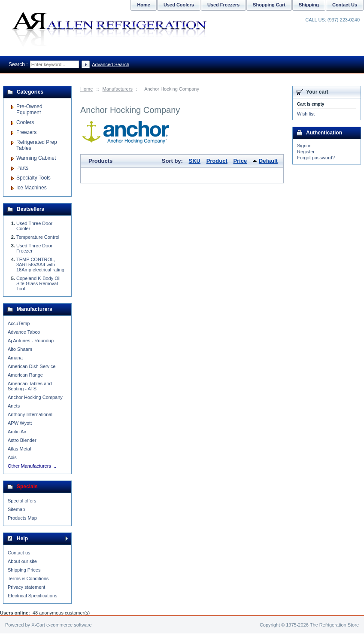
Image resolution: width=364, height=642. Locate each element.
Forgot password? (316, 158)
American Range (25, 375)
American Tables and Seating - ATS (30, 386)
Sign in (304, 146)
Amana (15, 358)
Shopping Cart (269, 5)
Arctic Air (17, 432)
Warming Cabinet (36, 158)
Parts (22, 168)
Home (86, 89)
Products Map (22, 518)
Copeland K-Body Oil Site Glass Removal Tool (38, 283)
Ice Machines (32, 188)
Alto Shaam (20, 349)
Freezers (26, 132)
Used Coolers (179, 5)
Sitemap (16, 509)
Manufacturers (118, 89)
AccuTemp (19, 323)
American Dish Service (32, 366)
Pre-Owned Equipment (29, 110)
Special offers (22, 501)
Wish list (306, 114)
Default (268, 161)
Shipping (309, 5)
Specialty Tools (33, 178)
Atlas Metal (19, 449)
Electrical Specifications (33, 596)
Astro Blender (22, 440)
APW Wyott (20, 423)
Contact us (19, 553)
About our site (22, 561)
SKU (195, 161)
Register (306, 152)
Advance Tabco (24, 332)
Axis (12, 457)
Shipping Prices (24, 570)
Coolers (25, 122)
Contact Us (345, 5)
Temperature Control (38, 237)
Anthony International (30, 414)
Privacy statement (26, 587)
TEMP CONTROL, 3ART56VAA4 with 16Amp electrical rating (40, 265)
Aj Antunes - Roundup (31, 341)
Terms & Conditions (28, 578)
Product (217, 161)
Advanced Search (111, 64)
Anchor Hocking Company (35, 397)
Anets (14, 406)
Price (240, 161)
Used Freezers (223, 5)
